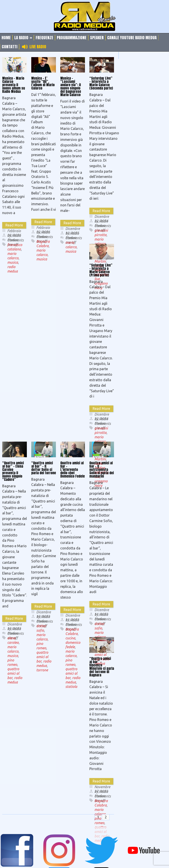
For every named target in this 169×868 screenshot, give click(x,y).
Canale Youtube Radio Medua (132, 38)
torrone (42, 670)
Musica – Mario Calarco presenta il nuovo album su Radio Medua (14, 85)
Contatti (10, 47)
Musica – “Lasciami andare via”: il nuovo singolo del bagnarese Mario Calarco (71, 86)
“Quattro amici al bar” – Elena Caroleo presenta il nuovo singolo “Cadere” (13, 471)
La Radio (23, 38)
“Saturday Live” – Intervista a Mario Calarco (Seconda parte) (101, 83)
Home (6, 38)
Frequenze (44, 38)
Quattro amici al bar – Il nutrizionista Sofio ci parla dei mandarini (102, 469)
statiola (71, 687)
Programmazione (72, 38)
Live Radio (38, 47)
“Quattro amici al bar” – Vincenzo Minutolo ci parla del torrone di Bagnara (102, 667)
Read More (14, 225)
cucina (70, 638)
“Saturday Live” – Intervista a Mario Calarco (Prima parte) (101, 270)
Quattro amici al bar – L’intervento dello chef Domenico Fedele (73, 469)
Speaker (97, 38)
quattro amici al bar (13, 673)
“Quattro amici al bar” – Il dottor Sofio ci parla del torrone (44, 468)
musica (13, 262)
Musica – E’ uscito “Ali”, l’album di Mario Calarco (43, 83)
